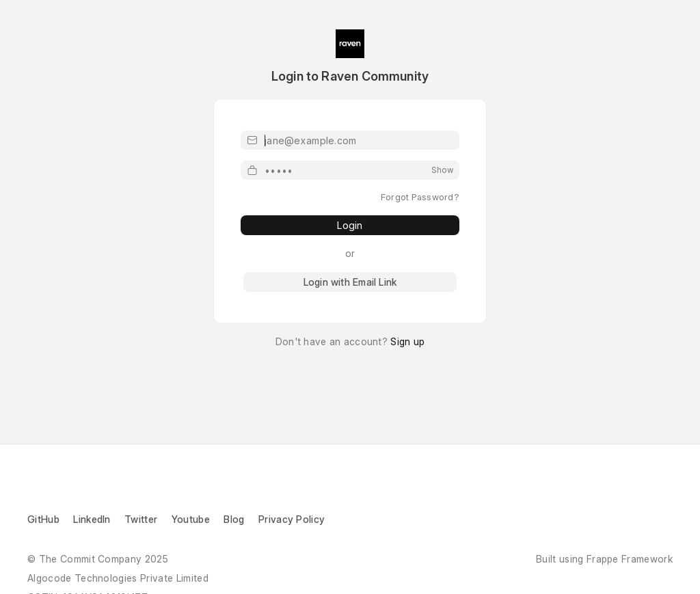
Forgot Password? (420, 197)
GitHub (43, 519)
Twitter (141, 519)
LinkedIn (93, 519)
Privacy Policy (292, 519)
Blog (234, 519)
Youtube (191, 519)
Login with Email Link (350, 282)
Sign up (407, 341)
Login (350, 225)
